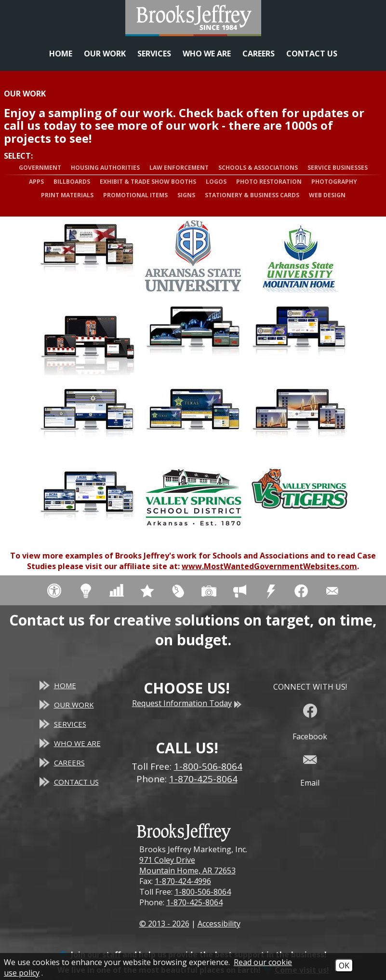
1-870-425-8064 (194, 902)
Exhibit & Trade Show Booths (148, 182)
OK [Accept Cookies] (344, 966)
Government (40, 168)
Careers (259, 54)
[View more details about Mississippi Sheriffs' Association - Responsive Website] (87, 422)
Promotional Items (135, 195)
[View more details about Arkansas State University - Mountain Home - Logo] (299, 257)
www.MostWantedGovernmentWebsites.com (269, 566)
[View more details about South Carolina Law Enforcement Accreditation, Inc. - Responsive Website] (299, 422)
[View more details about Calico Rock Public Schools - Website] (87, 339)
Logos (216, 182)
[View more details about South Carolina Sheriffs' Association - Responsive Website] (87, 504)
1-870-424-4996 (183, 881)
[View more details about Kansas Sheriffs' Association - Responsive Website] (299, 339)
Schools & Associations (258, 168)
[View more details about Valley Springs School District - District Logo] (193, 504)
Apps (36, 182)
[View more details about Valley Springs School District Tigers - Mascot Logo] (299, 504)
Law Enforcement (179, 168)
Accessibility (219, 924)
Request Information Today (187, 703)
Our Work (105, 54)
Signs (186, 195)
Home (61, 54)
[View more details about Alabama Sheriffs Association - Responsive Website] (87, 257)
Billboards (72, 182)
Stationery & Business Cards (252, 195)
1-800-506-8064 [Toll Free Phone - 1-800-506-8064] (208, 766)
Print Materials (67, 195)
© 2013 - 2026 (164, 924)
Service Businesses (338, 168)
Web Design (327, 195)
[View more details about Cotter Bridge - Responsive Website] (193, 339)
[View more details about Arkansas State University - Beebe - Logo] (193, 257)
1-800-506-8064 (203, 892)
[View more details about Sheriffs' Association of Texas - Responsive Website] (193, 422)
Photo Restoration (269, 182)
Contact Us (312, 54)
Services (154, 54)
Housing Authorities (105, 168)
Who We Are (207, 54)
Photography (334, 182)
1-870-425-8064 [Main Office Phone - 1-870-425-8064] (203, 779)
